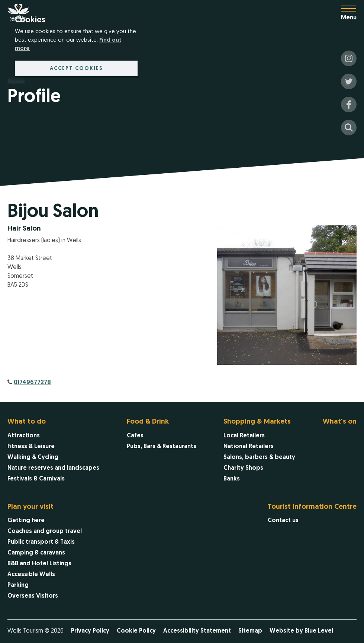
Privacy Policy (90, 631)
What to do (27, 422)
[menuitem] (53, 451)
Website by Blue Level (301, 631)
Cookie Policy (136, 631)
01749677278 (32, 383)
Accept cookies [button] (76, 69)
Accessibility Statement (197, 631)
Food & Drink (148, 422)
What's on (340, 422)
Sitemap (250, 631)
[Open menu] (352, 13)
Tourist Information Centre (312, 507)
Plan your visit (30, 507)
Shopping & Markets (257, 422)
